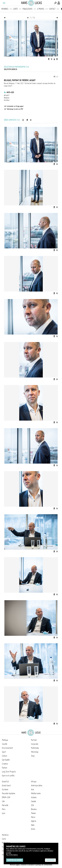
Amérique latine (37, 785)
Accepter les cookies (15, 860)
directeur (7, 100)
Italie (33, 825)
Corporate (35, 744)
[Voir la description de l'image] (54, 59)
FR (54, 77)
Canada (33, 801)
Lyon (4, 813)
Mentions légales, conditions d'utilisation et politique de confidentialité (31, 865)
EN (57, 77)
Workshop (35, 752)
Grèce (33, 829)
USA (32, 805)
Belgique (7, 98)
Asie (33, 789)
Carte (15, 9)
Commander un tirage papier (15, 106)
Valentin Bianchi (10, 69)
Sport (4, 752)
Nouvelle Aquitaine (9, 793)
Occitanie (5, 789)
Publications (27, 9)
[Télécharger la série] (27, 120)
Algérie (34, 821)
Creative (5, 764)
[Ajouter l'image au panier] (52, 59)
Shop (33, 756)
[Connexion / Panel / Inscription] (59, 3)
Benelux (34, 809)
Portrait (34, 740)
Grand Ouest (6, 785)
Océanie (34, 797)
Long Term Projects (9, 772)
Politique (5, 740)
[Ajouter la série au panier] (31, 120)
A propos (41, 9)
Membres (5, 9)
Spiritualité (6, 760)
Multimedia (35, 748)
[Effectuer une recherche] (55, 3)
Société (5, 744)
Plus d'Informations (12, 855)
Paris (4, 809)
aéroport (7, 95)
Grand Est (5, 782)
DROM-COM (6, 797)
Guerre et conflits (8, 776)
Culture (5, 756)
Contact (52, 9)
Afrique (34, 782)
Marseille (5, 805)
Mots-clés (10, 92)
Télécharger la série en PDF (15, 109)
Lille (3, 801)
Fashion (5, 768)
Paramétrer (50, 860)
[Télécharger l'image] (49, 59)
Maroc (33, 817)
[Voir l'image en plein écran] (57, 59)
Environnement (7, 748)
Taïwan (33, 813)
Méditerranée (36, 793)
